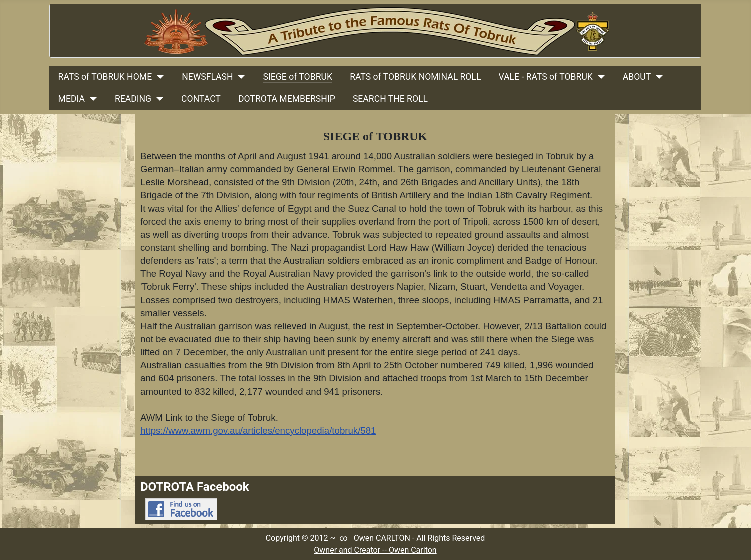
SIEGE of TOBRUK (298, 77)
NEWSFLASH (207, 77)
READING (133, 99)
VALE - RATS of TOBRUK (546, 77)
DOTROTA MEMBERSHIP (287, 99)
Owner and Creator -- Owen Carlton (375, 550)
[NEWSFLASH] (240, 77)
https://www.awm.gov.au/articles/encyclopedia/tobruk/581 (258, 430)
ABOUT (637, 77)
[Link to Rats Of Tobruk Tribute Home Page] (375, 31)
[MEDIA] (91, 99)
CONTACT (201, 99)
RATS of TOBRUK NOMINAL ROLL (415, 77)
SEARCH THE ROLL (390, 99)
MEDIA (72, 99)
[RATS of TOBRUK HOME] (158, 77)
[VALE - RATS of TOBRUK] (599, 77)
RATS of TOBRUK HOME (105, 77)
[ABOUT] (657, 77)
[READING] (158, 99)
